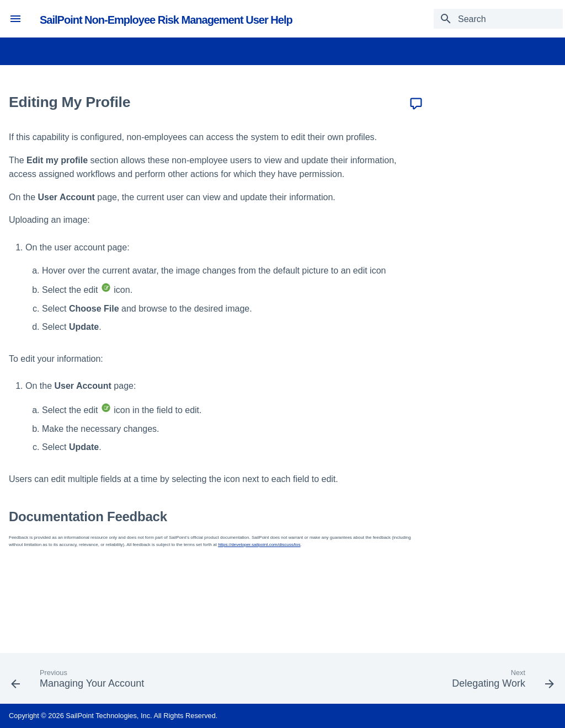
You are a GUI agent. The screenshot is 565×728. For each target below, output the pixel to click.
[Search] (498, 19)
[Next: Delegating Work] (500, 682)
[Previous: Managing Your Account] (80, 682)
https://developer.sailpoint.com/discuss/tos (259, 545)
